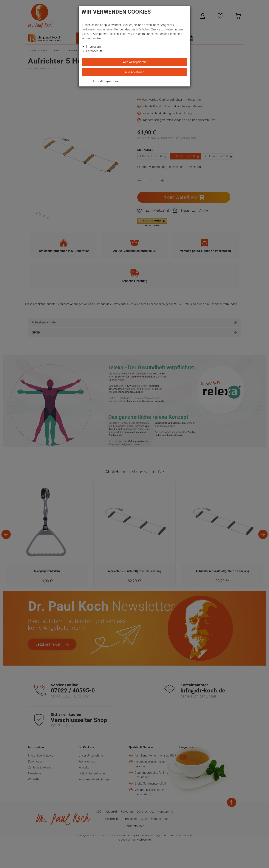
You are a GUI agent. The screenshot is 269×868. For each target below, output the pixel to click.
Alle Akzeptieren (134, 62)
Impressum (93, 47)
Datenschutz (94, 51)
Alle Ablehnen (135, 72)
